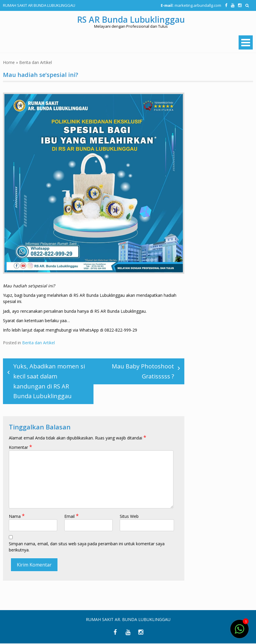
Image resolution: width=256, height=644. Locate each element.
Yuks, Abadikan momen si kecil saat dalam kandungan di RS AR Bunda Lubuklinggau (49, 381)
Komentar (20, 448)
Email (72, 517)
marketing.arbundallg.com (197, 5)
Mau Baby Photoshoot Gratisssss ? (143, 371)
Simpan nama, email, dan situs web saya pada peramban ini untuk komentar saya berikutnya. (87, 547)
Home (9, 62)
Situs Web (129, 517)
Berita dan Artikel (36, 62)
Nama (17, 517)
